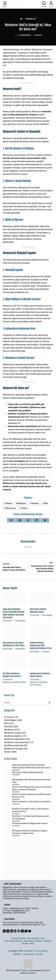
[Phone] (22, 931)
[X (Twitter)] (20, 520)
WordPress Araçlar (13, 733)
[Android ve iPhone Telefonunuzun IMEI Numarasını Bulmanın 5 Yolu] (42, 632)
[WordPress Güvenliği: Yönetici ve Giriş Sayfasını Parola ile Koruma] (7, 811)
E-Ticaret (8, 717)
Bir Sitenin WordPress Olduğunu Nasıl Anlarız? (30, 823)
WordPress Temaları (13, 749)
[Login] (51, 4)
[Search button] (50, 703)
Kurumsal (47, 941)
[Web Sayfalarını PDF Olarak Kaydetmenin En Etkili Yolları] (14, 632)
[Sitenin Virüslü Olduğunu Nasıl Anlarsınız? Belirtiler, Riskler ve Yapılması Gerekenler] (7, 789)
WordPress (7, 682)
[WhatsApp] (26, 931)
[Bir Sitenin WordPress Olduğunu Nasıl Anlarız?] (14, 663)
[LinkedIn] (37, 520)
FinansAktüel (28, 954)
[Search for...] (25, 703)
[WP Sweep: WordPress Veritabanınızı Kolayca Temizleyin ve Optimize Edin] (7, 833)
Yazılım (24, 508)
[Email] (30, 931)
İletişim (25, 944)
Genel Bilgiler (20, 621)
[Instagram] (8, 931)
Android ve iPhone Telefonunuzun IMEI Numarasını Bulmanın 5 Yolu (41, 646)
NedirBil (39, 954)
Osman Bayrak (41, 951)
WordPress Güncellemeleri (16, 742)
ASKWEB (17, 954)
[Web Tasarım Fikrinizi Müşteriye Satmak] (42, 599)
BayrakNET (29, 951)
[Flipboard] (45, 520)
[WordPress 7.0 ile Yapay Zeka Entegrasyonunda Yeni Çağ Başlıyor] (7, 819)
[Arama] (44, 4)
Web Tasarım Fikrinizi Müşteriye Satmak (27, 772)
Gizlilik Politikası (19, 938)
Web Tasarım (10, 508)
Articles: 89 (28, 547)
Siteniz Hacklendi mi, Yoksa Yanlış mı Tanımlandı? (31, 802)
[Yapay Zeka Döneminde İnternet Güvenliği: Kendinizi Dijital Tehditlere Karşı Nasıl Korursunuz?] (14, 599)
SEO (6, 723)
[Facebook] (11, 520)
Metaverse (21, 503)
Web (45, 503)
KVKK (43, 938)
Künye (32, 944)
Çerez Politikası (33, 938)
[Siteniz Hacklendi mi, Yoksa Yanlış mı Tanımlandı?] (7, 804)
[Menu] (5, 4)
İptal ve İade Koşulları (14, 941)
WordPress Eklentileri (14, 739)
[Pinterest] (28, 520)
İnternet (8, 503)
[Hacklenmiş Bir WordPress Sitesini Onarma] (42, 663)
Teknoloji (34, 503)
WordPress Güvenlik (13, 745)
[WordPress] (19, 931)
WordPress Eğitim (19, 682)
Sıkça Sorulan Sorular (33, 941)
